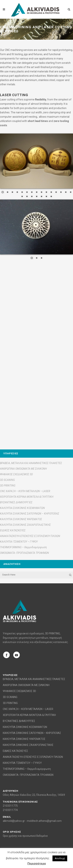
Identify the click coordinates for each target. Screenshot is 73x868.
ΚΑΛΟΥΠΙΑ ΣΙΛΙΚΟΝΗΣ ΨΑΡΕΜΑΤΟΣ (21, 519)
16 (22, 197)
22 (51, 197)
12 (56, 192)
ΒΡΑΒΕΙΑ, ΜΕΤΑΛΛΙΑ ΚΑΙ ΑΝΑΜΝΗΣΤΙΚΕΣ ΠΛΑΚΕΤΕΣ (31, 463)
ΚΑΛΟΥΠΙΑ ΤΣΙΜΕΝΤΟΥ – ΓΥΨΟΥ (19, 542)
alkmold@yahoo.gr (14, 821)
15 (71, 192)
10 (46, 192)
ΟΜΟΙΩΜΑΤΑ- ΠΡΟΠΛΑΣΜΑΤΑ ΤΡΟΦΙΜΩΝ (24, 553)
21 (46, 197)
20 (41, 197)
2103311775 (10, 806)
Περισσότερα (37, 864)
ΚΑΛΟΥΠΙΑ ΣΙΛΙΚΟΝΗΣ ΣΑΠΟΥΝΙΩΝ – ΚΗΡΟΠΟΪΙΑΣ (30, 514)
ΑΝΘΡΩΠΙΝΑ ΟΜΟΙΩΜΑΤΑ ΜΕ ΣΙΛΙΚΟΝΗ (23, 469)
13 (61, 192)
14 (66, 192)
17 (27, 197)
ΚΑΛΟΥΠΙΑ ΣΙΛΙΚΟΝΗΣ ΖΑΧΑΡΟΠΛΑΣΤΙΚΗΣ (25, 525)
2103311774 (10, 810)
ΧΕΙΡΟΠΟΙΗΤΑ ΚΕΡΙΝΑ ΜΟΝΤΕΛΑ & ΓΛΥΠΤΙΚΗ (27, 497)
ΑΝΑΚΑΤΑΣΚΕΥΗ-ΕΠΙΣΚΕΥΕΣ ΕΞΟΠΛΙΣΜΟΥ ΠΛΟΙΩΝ (30, 536)
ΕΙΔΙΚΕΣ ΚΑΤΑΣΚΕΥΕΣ (13, 530)
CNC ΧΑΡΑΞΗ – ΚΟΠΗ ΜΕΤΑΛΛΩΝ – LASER (25, 491)
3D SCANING (7, 480)
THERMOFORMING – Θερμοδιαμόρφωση (23, 547)
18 (32, 197)
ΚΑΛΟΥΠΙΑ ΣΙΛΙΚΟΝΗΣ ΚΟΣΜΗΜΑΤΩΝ (22, 508)
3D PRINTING (8, 486)
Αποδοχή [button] (60, 858)
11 (51, 192)
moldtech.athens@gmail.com (44, 821)
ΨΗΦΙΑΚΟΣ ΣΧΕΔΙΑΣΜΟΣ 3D (16, 474)
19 (37, 197)
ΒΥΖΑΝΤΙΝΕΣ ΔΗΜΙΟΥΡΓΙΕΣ (16, 502)
